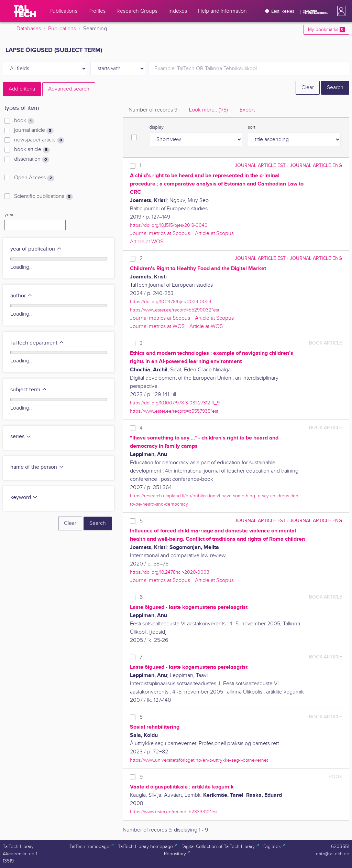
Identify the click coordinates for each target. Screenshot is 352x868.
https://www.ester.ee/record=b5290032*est (175, 310)
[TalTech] (25, 11)
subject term (29, 390)
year (9, 215)
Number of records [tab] (153, 110)
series (21, 437)
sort (252, 127)
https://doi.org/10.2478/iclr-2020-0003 (170, 572)
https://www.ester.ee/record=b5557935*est (174, 411)
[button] (340, 11)
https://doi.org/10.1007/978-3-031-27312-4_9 (175, 403)
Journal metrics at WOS (157, 326)
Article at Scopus (214, 234)
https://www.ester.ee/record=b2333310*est (174, 812)
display (156, 127)
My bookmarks (326, 30)
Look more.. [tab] (208, 110)
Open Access (34, 178)
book (24, 121)
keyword (24, 497)
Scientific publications (43, 197)
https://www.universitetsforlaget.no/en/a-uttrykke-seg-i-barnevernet (199, 760)
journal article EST (260, 165)
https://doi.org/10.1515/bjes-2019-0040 (169, 225)
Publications (62, 29)
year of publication (36, 249)
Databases (29, 29)
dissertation (32, 159)
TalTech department (37, 343)
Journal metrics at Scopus (160, 234)
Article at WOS (147, 242)
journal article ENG (316, 165)
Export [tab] (247, 110)
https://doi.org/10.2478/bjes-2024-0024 (171, 302)
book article (32, 150)
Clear (308, 88)
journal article (34, 130)
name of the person (37, 467)
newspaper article (39, 140)
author (21, 296)
